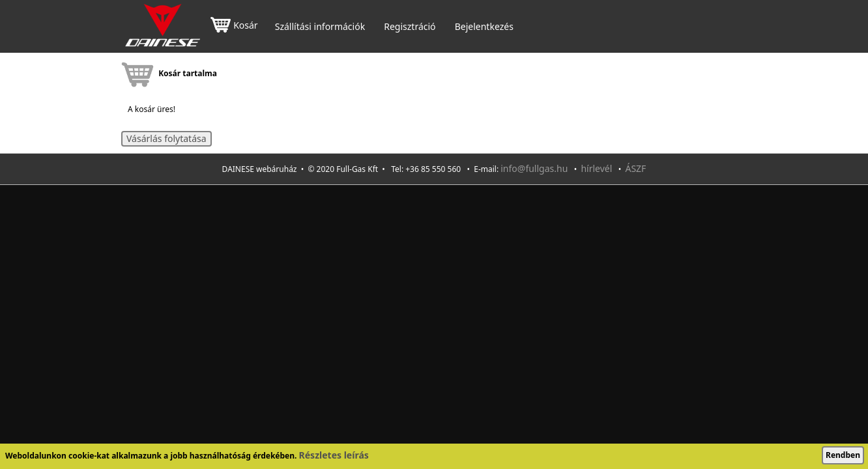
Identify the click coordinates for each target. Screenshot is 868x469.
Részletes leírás (334, 455)
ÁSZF (635, 168)
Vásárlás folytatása (166, 138)
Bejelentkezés (484, 27)
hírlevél (596, 168)
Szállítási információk (320, 27)
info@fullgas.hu (534, 168)
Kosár (234, 26)
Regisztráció (410, 27)
